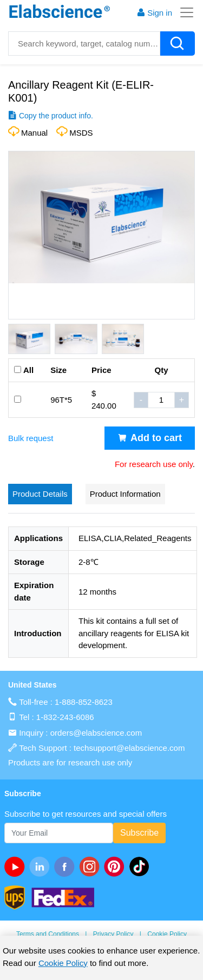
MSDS (81, 133)
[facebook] (67, 866)
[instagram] (91, 866)
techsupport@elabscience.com (129, 748)
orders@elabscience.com (96, 733)
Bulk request (31, 438)
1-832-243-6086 (65, 717)
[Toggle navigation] (184, 12)
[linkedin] (42, 866)
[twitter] (141, 866)
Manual (34, 133)
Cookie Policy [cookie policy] (63, 963)
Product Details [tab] (40, 494)
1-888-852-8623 (84, 702)
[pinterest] (116, 866)
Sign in (154, 13)
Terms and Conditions (48, 934)
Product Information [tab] (125, 494)
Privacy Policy (113, 934)
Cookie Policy (167, 934)
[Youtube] (17, 866)
